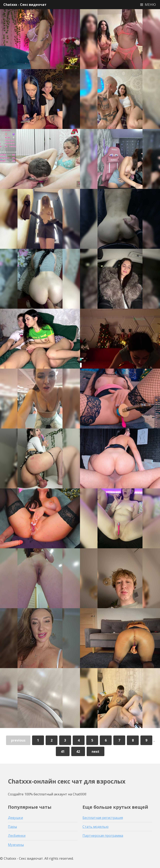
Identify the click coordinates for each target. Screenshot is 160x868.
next (96, 752)
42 (78, 752)
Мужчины (16, 845)
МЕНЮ (150, 5)
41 (63, 752)
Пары (12, 827)
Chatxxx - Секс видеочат (25, 5)
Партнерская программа (103, 836)
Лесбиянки (17, 836)
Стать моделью (96, 827)
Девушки (15, 818)
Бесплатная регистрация (103, 818)
